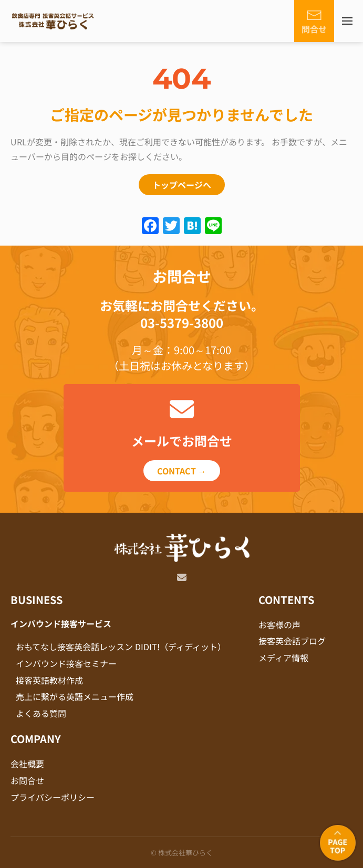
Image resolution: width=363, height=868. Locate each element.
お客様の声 (279, 624)
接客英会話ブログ (292, 641)
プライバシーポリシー (53, 797)
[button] (347, 21)
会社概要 (27, 764)
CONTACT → (182, 471)
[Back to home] (53, 21)
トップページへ (182, 185)
